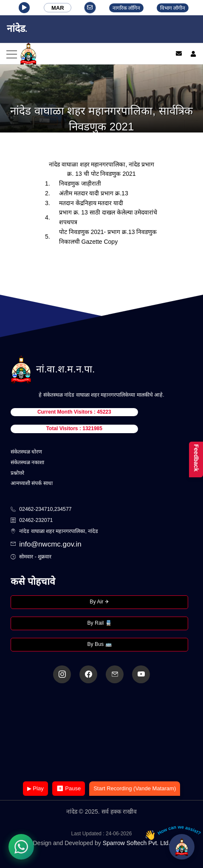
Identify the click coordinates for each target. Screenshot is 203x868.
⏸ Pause (69, 788)
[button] (24, 8)
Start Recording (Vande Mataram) (135, 788)
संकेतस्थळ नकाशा (27, 462)
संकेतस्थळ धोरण (26, 452)
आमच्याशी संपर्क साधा (32, 483)
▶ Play (35, 788)
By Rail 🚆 (99, 623)
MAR (58, 8)
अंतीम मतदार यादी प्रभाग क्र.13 (94, 193)
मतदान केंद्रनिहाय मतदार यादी (91, 203)
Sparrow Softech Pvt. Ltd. (137, 843)
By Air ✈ (99, 602)
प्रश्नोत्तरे (17, 473)
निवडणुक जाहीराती (80, 183)
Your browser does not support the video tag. (101, 733)
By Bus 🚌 (99, 644)
